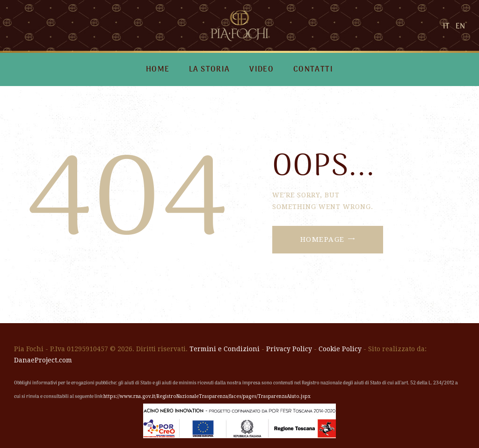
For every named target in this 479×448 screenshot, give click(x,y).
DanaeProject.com (43, 360)
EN (460, 27)
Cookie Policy (340, 349)
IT (446, 27)
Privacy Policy (289, 349)
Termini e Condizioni (225, 349)
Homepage (323, 239)
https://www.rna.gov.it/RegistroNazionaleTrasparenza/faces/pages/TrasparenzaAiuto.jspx (207, 396)
